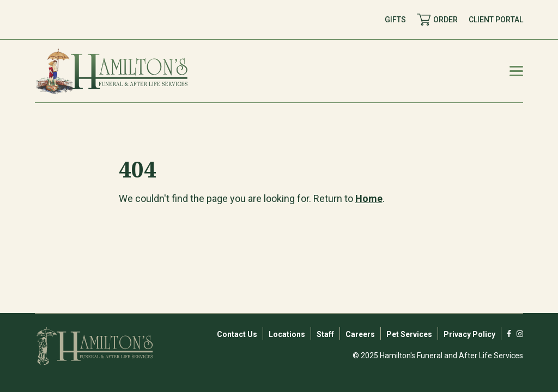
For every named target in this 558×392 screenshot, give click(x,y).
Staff (325, 334)
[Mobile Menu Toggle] (516, 71)
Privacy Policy (469, 334)
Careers (360, 334)
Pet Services (409, 334)
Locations (287, 334)
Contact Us (237, 334)
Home (369, 198)
